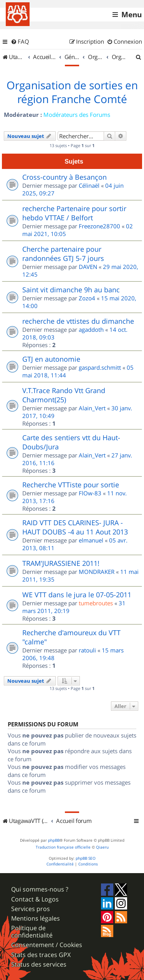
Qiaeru (102, 847)
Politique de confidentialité (32, 932)
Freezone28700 (99, 226)
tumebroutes (96, 603)
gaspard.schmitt (100, 367)
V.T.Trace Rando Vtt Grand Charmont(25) (64, 395)
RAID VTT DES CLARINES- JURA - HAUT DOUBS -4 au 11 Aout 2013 (75, 527)
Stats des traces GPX (41, 955)
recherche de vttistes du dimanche (78, 321)
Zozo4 (87, 298)
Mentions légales (36, 919)
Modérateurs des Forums (77, 115)
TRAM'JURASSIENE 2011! (61, 563)
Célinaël (89, 185)
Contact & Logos (35, 899)
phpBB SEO (86, 858)
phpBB (54, 840)
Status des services (39, 964)
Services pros (31, 909)
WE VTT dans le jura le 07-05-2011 (77, 595)
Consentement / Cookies (47, 945)
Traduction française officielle (63, 847)
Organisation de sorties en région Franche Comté (72, 92)
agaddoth (91, 329)
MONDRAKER (97, 572)
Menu (132, 15)
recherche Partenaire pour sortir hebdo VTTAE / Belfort (74, 213)
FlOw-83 (90, 493)
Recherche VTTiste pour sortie (71, 485)
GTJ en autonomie (51, 359)
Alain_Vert (92, 408)
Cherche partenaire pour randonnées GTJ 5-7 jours (63, 254)
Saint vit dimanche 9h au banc (71, 290)
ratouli (87, 650)
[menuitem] (20, 42)
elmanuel (91, 540)
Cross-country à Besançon (65, 177)
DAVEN (88, 267)
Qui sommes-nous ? (40, 889)
